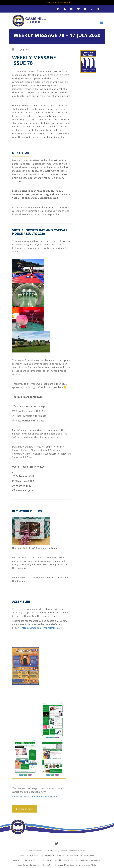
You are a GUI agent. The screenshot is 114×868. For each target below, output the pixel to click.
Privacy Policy (36, 865)
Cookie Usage (49, 865)
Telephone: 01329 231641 (54, 855)
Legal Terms (23, 865)
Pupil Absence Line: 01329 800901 (81, 855)
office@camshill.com (33, 855)
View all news (25, 809)
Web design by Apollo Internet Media (81, 865)
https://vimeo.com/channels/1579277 (42, 628)
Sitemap (60, 865)
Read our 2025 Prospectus (58, 3)
